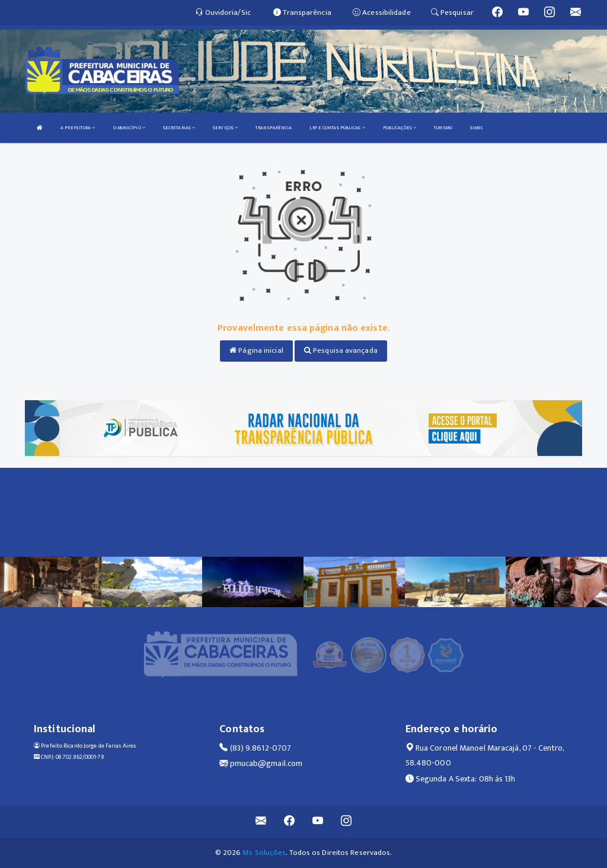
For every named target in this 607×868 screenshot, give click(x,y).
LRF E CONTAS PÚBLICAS (337, 128)
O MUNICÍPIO (129, 128)
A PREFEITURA (78, 128)
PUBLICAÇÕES (400, 128)
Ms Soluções (264, 853)
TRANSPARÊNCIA (274, 128)
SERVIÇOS (225, 128)
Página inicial (256, 350)
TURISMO (443, 128)
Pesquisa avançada (341, 350)
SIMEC (477, 128)
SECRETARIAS (179, 128)
